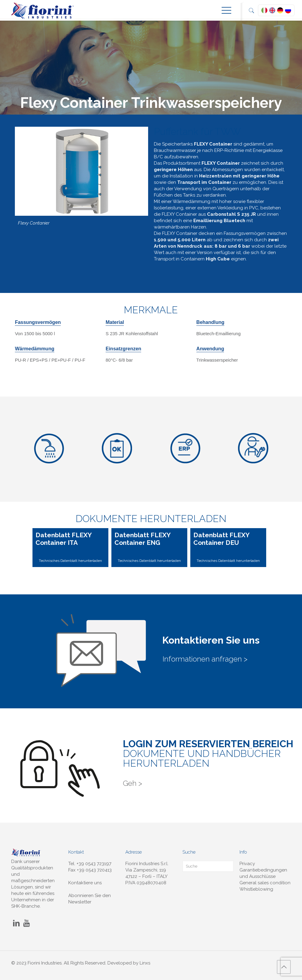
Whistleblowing (256, 889)
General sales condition (265, 883)
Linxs (145, 963)
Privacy (247, 864)
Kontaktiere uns (85, 883)
